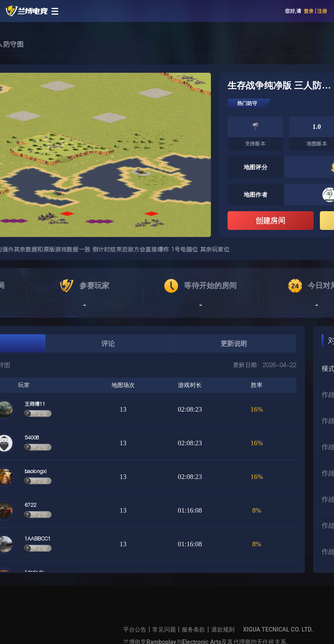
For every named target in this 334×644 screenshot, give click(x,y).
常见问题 (164, 629)
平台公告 (135, 629)
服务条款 (194, 629)
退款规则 (223, 629)
